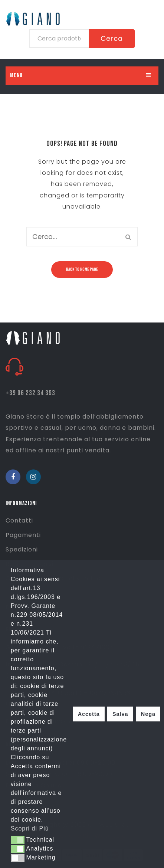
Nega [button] (148, 714)
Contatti (19, 520)
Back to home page (82, 270)
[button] (18, 840)
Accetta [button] (89, 714)
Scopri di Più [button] (30, 828)
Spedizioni (22, 549)
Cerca (112, 38)
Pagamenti (23, 535)
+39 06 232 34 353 (30, 393)
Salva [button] (120, 714)
